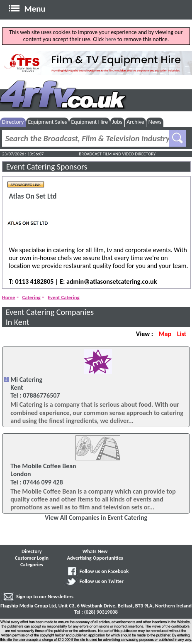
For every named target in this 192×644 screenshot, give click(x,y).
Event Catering (64, 297)
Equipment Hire (90, 122)
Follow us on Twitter (102, 581)
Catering (32, 297)
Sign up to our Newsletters (45, 596)
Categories (32, 564)
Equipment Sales (47, 122)
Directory (13, 122)
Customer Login (32, 558)
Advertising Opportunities (95, 558)
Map (165, 334)
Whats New (95, 551)
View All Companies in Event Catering (96, 517)
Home (9, 297)
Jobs (117, 122)
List (182, 334)
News (155, 122)
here (111, 39)
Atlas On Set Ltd (33, 196)
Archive (135, 122)
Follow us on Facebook (104, 571)
